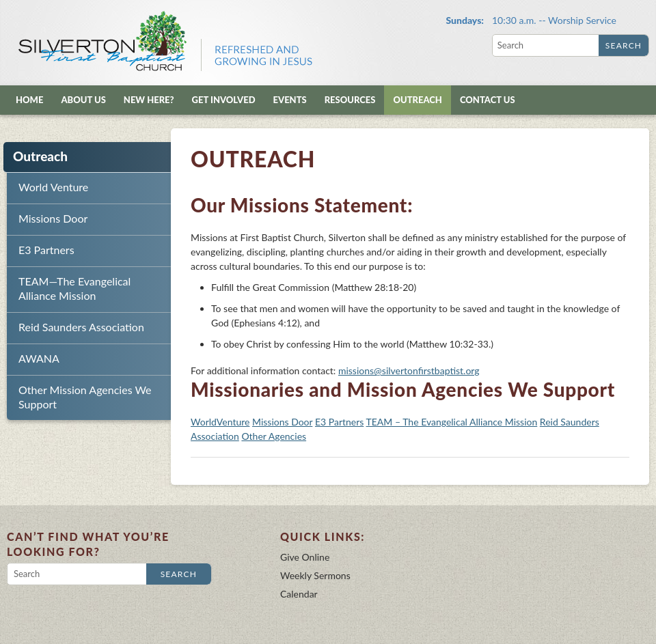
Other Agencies (274, 436)
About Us (83, 100)
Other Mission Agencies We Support (85, 397)
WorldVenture (220, 422)
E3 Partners (46, 250)
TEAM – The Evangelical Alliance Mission (452, 422)
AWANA (39, 358)
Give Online (305, 557)
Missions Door (53, 218)
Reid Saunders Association (81, 327)
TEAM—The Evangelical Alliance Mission (74, 288)
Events (290, 100)
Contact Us (488, 100)
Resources (350, 100)
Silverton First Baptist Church (164, 41)
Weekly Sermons (315, 575)
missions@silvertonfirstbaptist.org (409, 370)
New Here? (149, 100)
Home (29, 100)
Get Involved (224, 100)
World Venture (53, 187)
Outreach (417, 100)
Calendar (299, 594)
